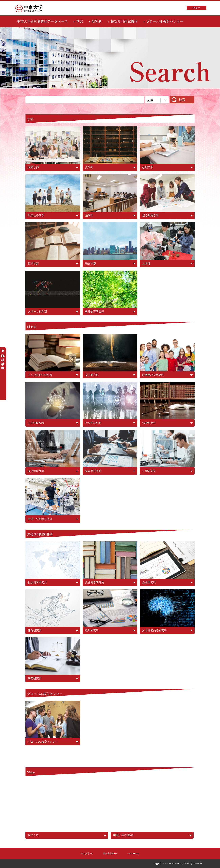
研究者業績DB (110, 854)
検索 (182, 100)
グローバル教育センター (165, 21)
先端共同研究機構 (124, 21)
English (197, 8)
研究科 (97, 21)
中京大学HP (87, 854)
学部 (80, 21)
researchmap (134, 854)
